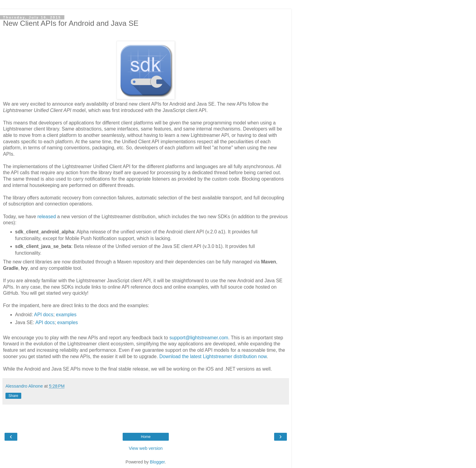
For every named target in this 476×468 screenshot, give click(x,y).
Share (13, 396)
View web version (146, 448)
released (47, 217)
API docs (44, 315)
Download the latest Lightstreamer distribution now (213, 356)
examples (66, 315)
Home (146, 437)
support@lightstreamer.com (199, 338)
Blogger (157, 462)
